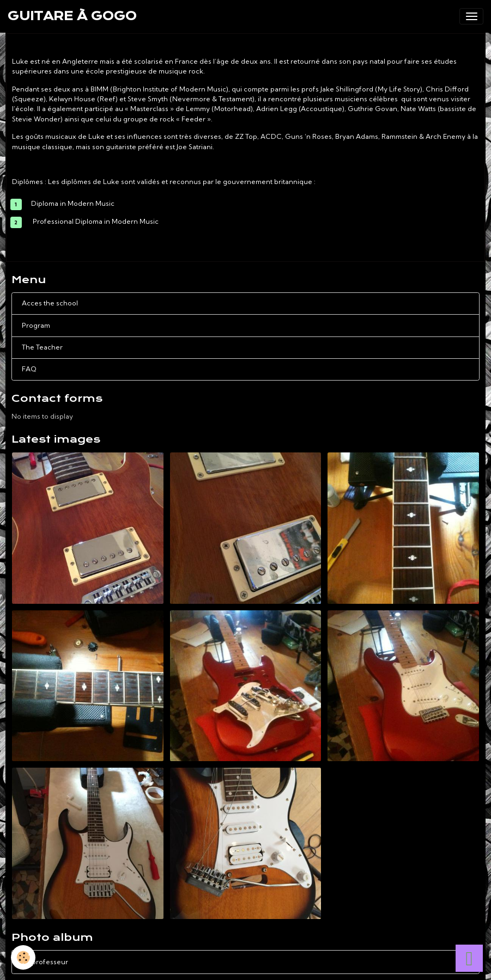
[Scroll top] (469, 958)
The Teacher (42, 347)
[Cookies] (23, 957)
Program (36, 325)
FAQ (29, 369)
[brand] (72, 16)
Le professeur (246, 962)
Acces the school (50, 303)
